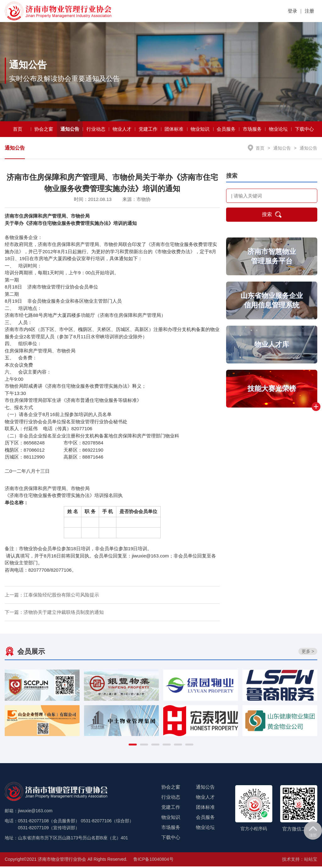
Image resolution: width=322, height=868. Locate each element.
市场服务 (252, 131)
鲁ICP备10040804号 (153, 861)
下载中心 (304, 131)
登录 (292, 11)
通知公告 (70, 131)
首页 (18, 131)
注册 (309, 11)
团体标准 (174, 131)
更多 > (308, 653)
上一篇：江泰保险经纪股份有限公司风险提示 (52, 597)
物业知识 (200, 131)
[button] (133, 746)
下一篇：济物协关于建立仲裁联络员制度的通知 (54, 614)
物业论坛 (278, 131)
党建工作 (148, 131)
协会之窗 (44, 131)
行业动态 (96, 131)
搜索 (272, 216)
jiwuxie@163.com (150, 557)
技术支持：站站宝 (300, 861)
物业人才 (122, 131)
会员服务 (226, 131)
